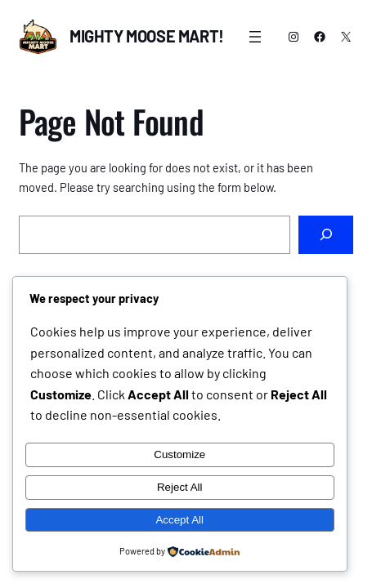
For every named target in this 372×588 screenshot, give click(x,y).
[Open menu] (255, 37)
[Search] (326, 235)
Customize (179, 454)
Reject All (180, 487)
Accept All (179, 520)
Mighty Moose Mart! (147, 36)
